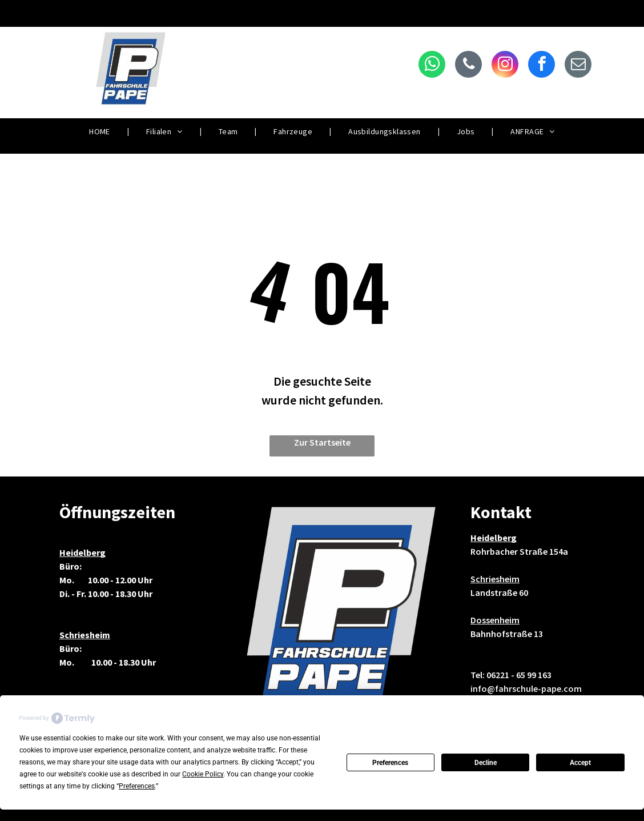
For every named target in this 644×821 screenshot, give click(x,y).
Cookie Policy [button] (203, 774)
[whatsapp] (432, 66)
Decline (486, 763)
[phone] (468, 66)
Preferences (390, 763)
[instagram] (505, 66)
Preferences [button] (137, 786)
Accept (580, 763)
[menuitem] (100, 132)
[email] (578, 66)
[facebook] (542, 66)
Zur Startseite (322, 442)
